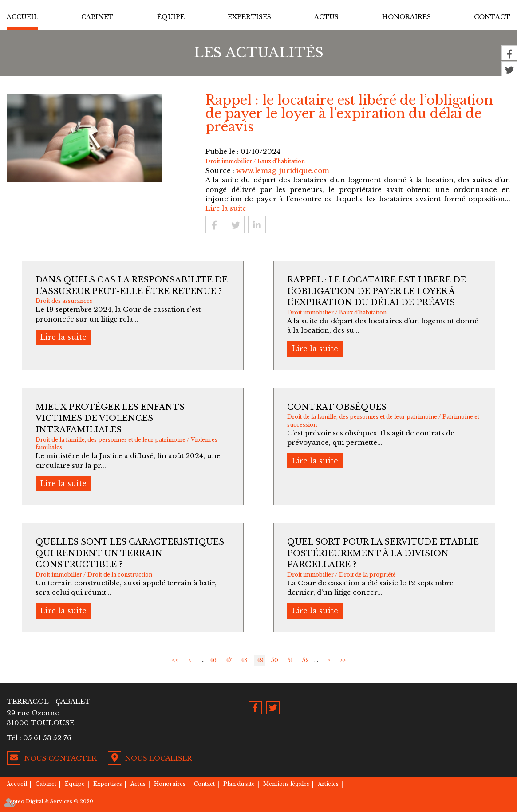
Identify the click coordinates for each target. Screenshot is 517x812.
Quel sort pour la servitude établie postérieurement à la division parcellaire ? (383, 553)
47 (229, 660)
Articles (328, 784)
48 (244, 660)
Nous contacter (61, 758)
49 (260, 660)
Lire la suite (226, 208)
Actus (326, 17)
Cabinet (97, 17)
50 (275, 660)
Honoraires (406, 17)
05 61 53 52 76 (47, 738)
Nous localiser (159, 758)
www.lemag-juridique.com (283, 171)
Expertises (249, 17)
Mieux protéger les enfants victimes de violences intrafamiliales (110, 418)
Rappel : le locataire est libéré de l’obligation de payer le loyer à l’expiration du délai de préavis (377, 291)
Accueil (22, 17)
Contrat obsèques (337, 407)
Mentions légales (286, 784)
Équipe (171, 17)
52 (306, 660)
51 (290, 660)
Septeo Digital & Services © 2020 (50, 801)
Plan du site (239, 784)
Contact (492, 17)
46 (213, 660)
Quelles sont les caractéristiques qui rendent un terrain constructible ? (130, 553)
